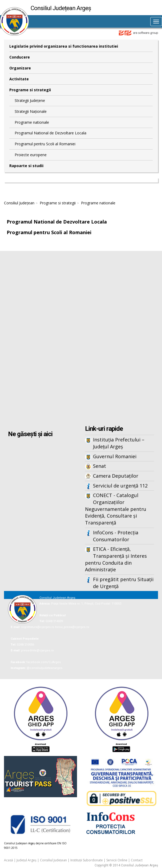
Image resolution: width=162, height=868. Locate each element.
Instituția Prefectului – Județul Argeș (119, 443)
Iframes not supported (81, 339)
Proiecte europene (31, 155)
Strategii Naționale (31, 111)
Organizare (20, 68)
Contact (137, 860)
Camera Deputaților (116, 476)
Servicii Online (117, 860)
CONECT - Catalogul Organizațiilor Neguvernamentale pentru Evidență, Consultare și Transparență (116, 509)
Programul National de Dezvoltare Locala (50, 133)
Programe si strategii (30, 90)
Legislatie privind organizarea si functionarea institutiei (64, 46)
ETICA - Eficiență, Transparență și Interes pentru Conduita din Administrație (116, 559)
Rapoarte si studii (26, 166)
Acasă (9, 860)
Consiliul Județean (19, 203)
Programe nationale (32, 122)
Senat (100, 466)
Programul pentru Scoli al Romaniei (45, 144)
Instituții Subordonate (87, 860)
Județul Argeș (27, 860)
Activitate (19, 79)
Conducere (20, 57)
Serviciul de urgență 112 (120, 486)
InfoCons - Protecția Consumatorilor (116, 536)
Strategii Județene (30, 100)
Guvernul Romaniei (115, 456)
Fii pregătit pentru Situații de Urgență (123, 583)
